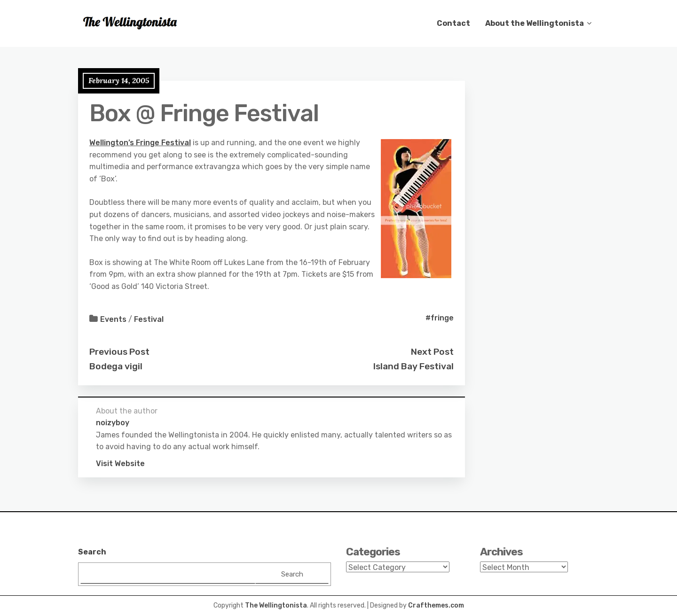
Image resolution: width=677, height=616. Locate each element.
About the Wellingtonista (535, 23)
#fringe (440, 318)
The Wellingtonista (276, 605)
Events (113, 319)
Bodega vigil (116, 366)
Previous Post (119, 352)
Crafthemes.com (436, 605)
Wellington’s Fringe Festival (140, 143)
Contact (453, 23)
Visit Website (120, 464)
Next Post (432, 352)
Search (92, 552)
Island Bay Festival (413, 366)
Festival (149, 319)
